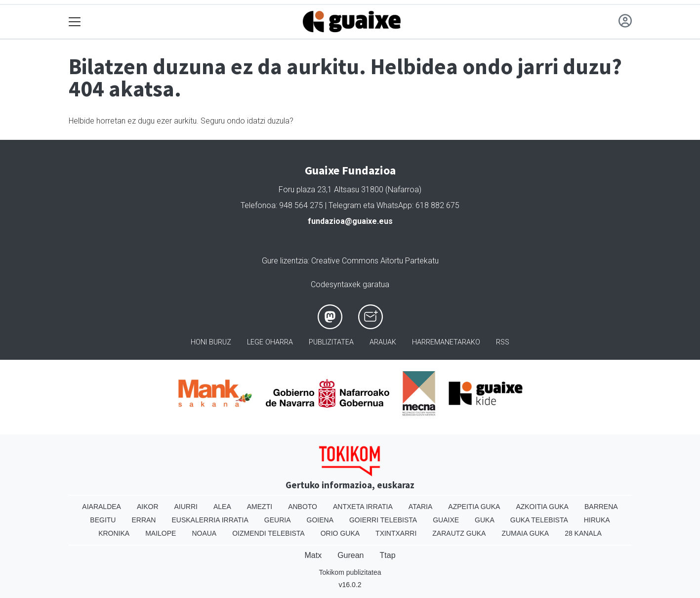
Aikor (148, 507)
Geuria (278, 520)
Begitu (103, 520)
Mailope (161, 533)
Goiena (320, 520)
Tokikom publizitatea (350, 572)
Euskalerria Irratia (210, 520)
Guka (485, 520)
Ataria (421, 507)
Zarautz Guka (459, 533)
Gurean (350, 555)
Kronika (114, 533)
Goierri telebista (383, 520)
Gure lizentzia (285, 261)
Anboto (303, 507)
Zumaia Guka (525, 533)
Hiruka (597, 520)
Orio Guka (340, 533)
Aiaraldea (102, 507)
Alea (222, 507)
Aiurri (186, 507)
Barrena (601, 507)
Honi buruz (211, 342)
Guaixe (446, 520)
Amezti (260, 507)
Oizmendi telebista (268, 533)
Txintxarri (396, 533)
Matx (313, 555)
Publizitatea (331, 342)
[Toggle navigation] (75, 22)
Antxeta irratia (363, 507)
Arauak (383, 342)
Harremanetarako (446, 342)
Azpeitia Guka (474, 507)
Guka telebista (539, 520)
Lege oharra (270, 342)
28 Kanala (583, 533)
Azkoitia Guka (542, 507)
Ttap (388, 555)
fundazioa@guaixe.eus (350, 221)
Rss (503, 342)
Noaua (204, 533)
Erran (144, 520)
